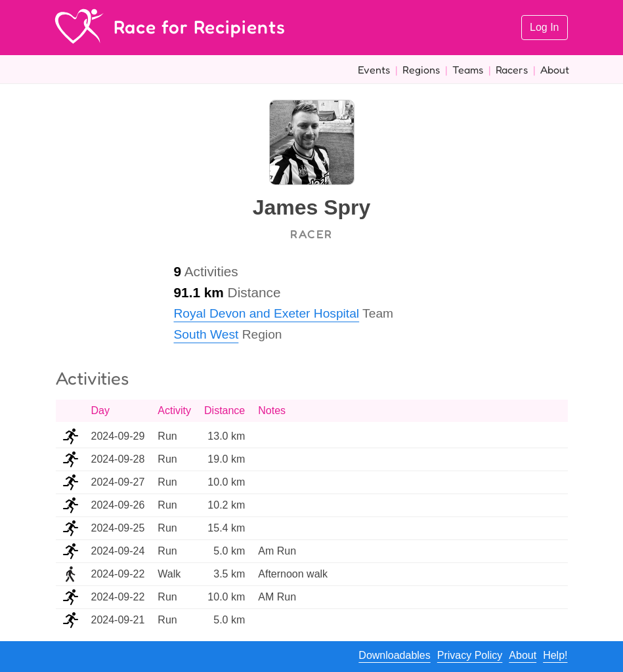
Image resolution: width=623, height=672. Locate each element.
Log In (544, 27)
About (555, 70)
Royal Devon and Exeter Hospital (267, 313)
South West (206, 334)
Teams (468, 70)
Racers (512, 70)
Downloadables (394, 655)
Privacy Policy (470, 655)
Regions (421, 70)
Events (374, 70)
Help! (555, 655)
